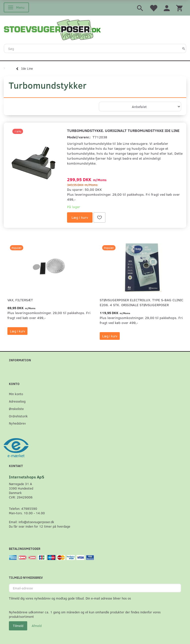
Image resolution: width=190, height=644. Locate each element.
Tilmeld (18, 626)
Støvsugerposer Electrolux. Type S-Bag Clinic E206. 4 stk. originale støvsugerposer (142, 302)
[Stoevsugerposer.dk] (52, 29)
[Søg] (184, 48)
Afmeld (37, 626)
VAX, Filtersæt (20, 300)
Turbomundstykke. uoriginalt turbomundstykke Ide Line (123, 130)
